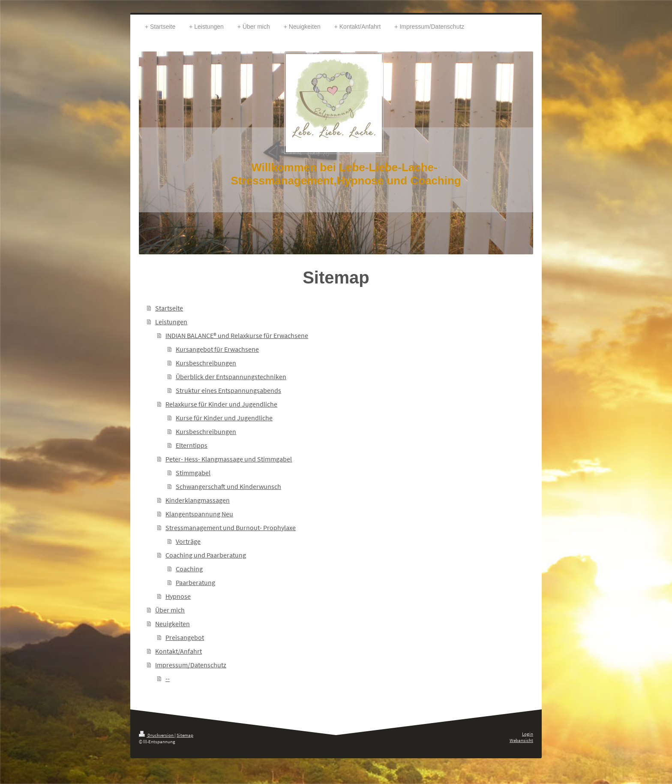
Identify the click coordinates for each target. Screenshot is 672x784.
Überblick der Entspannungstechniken (231, 377)
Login (528, 734)
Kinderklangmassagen (198, 500)
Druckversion (157, 735)
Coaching (189, 569)
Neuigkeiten (172, 624)
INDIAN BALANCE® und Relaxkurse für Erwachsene (237, 335)
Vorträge (188, 541)
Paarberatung (195, 582)
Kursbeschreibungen (206, 363)
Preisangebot (185, 637)
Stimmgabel (193, 473)
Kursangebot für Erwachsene (217, 349)
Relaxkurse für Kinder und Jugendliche (221, 404)
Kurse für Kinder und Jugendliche (224, 418)
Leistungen (171, 322)
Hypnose (178, 596)
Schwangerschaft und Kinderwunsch (228, 486)
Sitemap (185, 735)
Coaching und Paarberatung (206, 555)
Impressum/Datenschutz (191, 665)
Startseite (169, 308)
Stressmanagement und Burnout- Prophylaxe (231, 528)
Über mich (170, 610)
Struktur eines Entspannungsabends (228, 390)
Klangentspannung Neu (199, 514)
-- (168, 678)
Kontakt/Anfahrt (178, 651)
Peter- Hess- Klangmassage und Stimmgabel (229, 459)
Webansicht (521, 740)
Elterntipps (192, 445)
